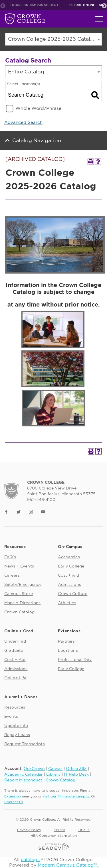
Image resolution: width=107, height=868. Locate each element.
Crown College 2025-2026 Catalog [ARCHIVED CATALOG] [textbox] (55, 39)
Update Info (16, 726)
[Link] (6, 512)
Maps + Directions (22, 603)
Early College (71, 566)
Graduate (14, 651)
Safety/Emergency (23, 585)
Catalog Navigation (37, 141)
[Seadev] (54, 846)
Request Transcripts (25, 744)
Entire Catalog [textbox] (26, 72)
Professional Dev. (75, 660)
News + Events (19, 566)
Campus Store (19, 594)
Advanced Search (23, 123)
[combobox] (53, 39)
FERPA (59, 830)
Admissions (69, 585)
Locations (68, 651)
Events (11, 717)
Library (53, 775)
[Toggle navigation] (99, 19)
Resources (15, 707)
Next (104, 6)
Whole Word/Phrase (38, 108)
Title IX (84, 830)
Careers (12, 576)
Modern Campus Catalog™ (67, 865)
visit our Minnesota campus (66, 796)
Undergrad (15, 641)
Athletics (67, 603)
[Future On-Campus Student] (25, 19)
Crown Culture (73, 594)
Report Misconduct (23, 780)
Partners (66, 641)
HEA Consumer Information (54, 836)
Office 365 (76, 769)
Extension (13, 796)
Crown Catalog (19, 612)
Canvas (55, 769)
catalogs (30, 860)
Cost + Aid (68, 576)
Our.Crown (34, 769)
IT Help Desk (76, 775)
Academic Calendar (24, 775)
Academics (69, 557)
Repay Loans (17, 735)
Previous (3, 6)
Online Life (15, 678)
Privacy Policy (29, 830)
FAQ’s (10, 557)
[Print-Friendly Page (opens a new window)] (91, 162)
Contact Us (14, 802)
